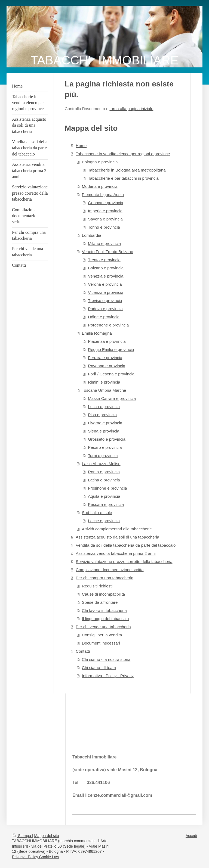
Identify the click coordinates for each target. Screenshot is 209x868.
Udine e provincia (104, 317)
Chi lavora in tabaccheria (104, 610)
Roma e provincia (104, 472)
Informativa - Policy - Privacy (108, 676)
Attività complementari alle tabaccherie (117, 529)
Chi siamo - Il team (99, 668)
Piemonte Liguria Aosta (103, 195)
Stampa (22, 836)
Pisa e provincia (102, 415)
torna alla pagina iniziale (131, 109)
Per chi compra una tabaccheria (104, 578)
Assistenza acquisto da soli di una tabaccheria (117, 537)
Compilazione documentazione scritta (110, 570)
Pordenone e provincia (108, 325)
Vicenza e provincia (106, 292)
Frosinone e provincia (107, 488)
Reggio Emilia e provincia (111, 349)
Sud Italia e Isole (97, 513)
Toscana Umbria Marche (104, 390)
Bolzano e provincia (106, 268)
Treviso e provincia (105, 301)
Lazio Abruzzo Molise (101, 464)
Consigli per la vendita (102, 635)
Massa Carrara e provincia (112, 398)
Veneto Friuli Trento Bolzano (107, 252)
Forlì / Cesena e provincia (111, 374)
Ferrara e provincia (105, 358)
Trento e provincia (104, 260)
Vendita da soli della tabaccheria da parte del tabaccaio (126, 545)
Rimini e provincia (104, 382)
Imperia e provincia (105, 211)
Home (81, 146)
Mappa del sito (47, 836)
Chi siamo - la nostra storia (106, 659)
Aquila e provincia (104, 496)
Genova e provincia (105, 203)
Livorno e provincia (105, 423)
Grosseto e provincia (107, 439)
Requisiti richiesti (97, 586)
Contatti (83, 651)
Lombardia (92, 235)
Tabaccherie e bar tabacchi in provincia (123, 178)
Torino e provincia (104, 227)
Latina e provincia (104, 480)
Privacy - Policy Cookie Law (36, 857)
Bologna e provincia (100, 162)
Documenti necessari (101, 643)
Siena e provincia (104, 431)
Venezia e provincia (106, 276)
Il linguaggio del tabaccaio (105, 619)
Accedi (191, 836)
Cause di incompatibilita (103, 594)
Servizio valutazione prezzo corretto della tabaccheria (124, 561)
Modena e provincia (100, 186)
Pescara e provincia (106, 504)
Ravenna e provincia (107, 366)
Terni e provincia (103, 455)
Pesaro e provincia (105, 447)
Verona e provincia (105, 284)
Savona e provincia (105, 219)
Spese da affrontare (100, 602)
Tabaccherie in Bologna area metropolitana (127, 170)
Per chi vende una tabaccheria (103, 627)
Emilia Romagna (97, 333)
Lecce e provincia (104, 521)
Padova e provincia (105, 309)
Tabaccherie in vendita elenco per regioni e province (123, 154)
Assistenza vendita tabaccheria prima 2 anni (116, 553)
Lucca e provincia (104, 407)
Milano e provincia (104, 243)
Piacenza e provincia (107, 341)
